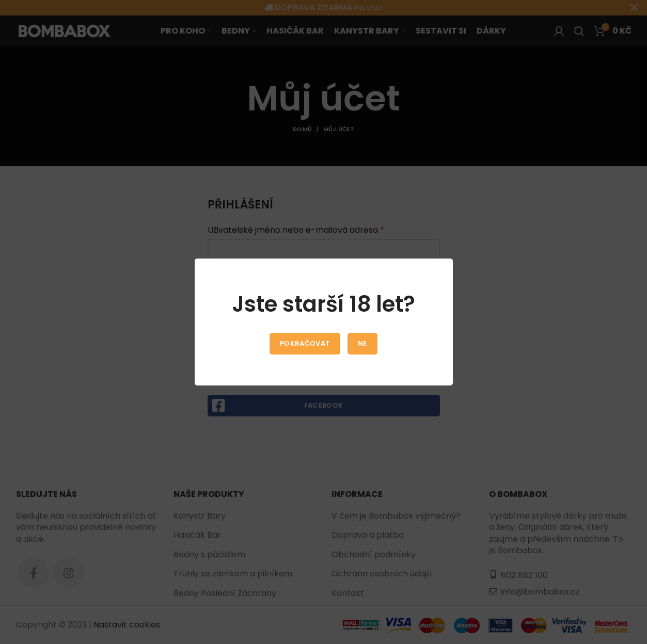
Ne (362, 343)
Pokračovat (305, 343)
